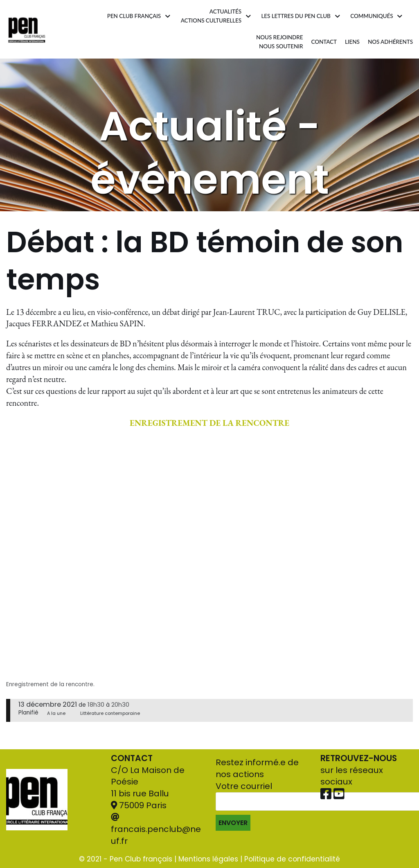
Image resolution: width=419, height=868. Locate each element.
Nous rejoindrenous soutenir (279, 42)
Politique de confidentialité (292, 859)
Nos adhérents (390, 42)
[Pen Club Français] (27, 29)
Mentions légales (208, 859)
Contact (324, 42)
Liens (352, 42)
